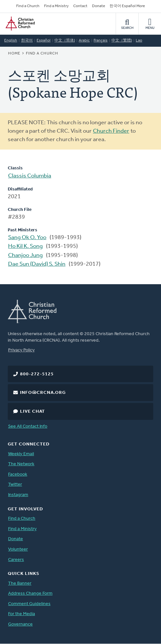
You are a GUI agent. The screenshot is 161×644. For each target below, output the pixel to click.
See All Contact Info (28, 426)
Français (101, 41)
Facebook (18, 474)
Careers (16, 560)
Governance (20, 624)
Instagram (18, 495)
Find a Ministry (56, 6)
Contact (80, 6)
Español (44, 41)
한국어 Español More (127, 6)
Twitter (15, 485)
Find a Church (28, 6)
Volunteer (18, 549)
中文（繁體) (122, 41)
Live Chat (33, 412)
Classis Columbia (30, 176)
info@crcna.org (43, 393)
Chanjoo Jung (25, 255)
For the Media (22, 614)
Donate (98, 6)
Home (14, 54)
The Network (21, 464)
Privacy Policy (21, 350)
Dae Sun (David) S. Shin (37, 264)
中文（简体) (65, 41)
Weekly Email (21, 454)
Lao (139, 41)
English (11, 41)
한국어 (27, 41)
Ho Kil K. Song (25, 246)
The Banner (20, 583)
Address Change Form (30, 594)
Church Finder (111, 131)
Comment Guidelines (29, 604)
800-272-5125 (37, 374)
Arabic (84, 41)
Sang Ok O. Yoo (27, 238)
